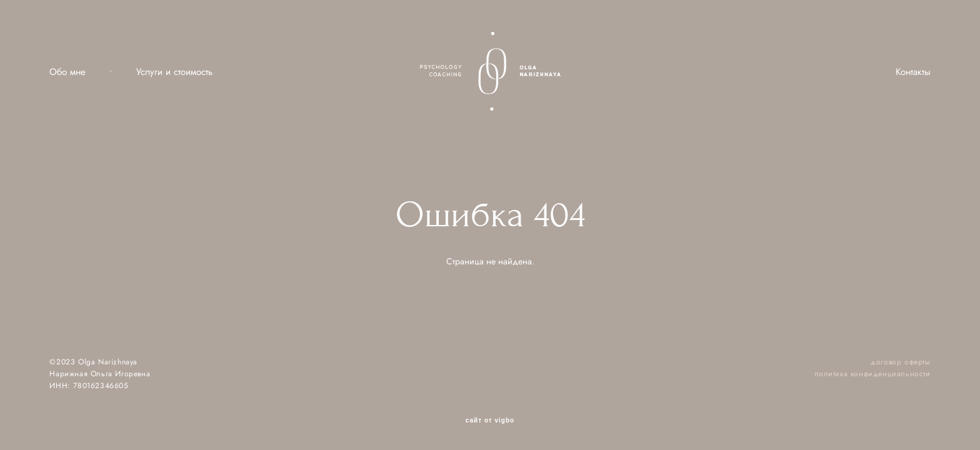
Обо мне (67, 72)
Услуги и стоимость (174, 72)
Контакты (913, 72)
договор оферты (900, 362)
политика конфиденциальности (872, 374)
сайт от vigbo (490, 421)
